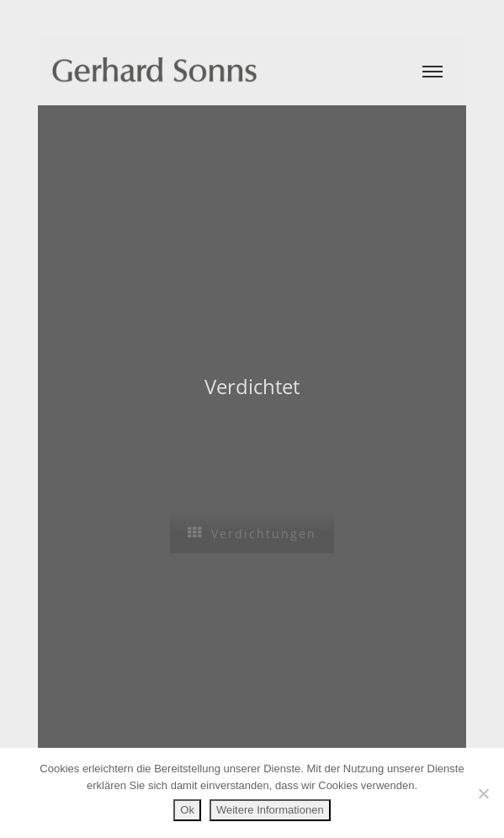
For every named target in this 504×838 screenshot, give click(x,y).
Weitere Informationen (270, 810)
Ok (187, 810)
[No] (483, 793)
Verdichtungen (252, 534)
